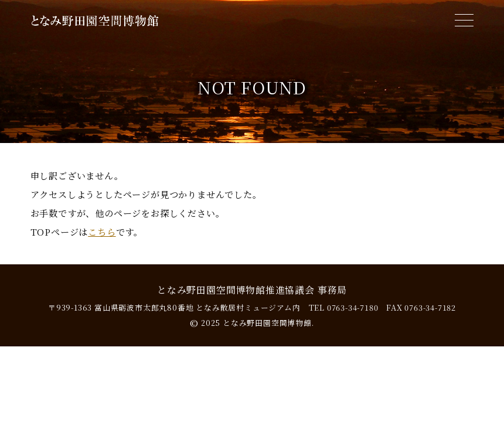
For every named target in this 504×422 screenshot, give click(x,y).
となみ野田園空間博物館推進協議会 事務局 (252, 290)
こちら (102, 232)
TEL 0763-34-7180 (344, 307)
